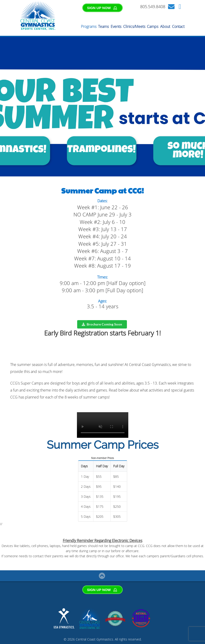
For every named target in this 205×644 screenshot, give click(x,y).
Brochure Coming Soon (102, 324)
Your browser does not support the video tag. (103, 425)
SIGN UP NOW (102, 8)
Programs (89, 27)
